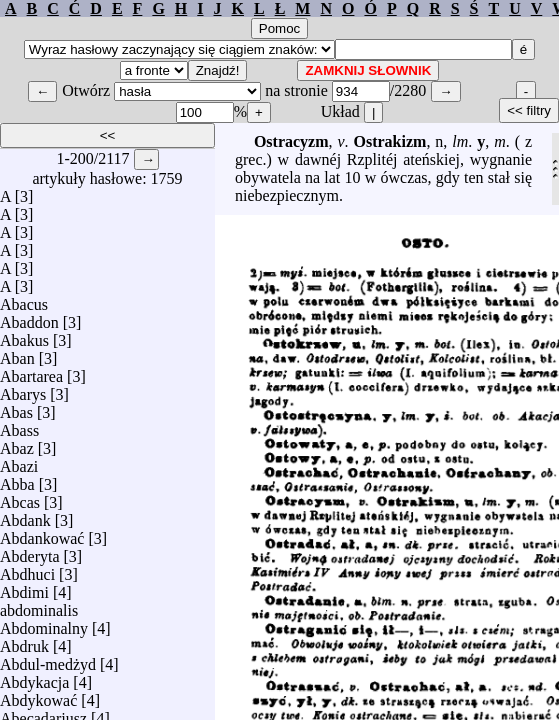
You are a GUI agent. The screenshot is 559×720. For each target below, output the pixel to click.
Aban (17, 353)
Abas (16, 407)
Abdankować (42, 533)
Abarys (23, 389)
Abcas (20, 497)
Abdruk (24, 641)
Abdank (25, 515)
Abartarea (31, 371)
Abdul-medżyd (48, 659)
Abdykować (38, 695)
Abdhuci (27, 569)
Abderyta (30, 551)
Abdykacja (34, 677)
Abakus (24, 335)
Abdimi (24, 587)
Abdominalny (44, 623)
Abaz (17, 443)
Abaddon (29, 317)
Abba (17, 479)
